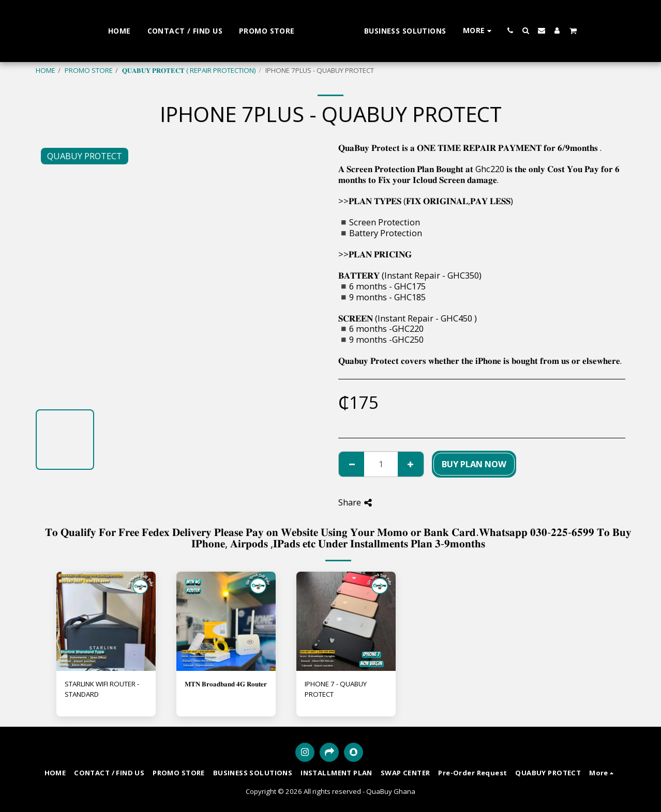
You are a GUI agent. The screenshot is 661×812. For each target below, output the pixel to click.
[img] (106, 621)
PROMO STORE (89, 70)
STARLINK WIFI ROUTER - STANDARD (102, 689)
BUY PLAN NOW (474, 464)
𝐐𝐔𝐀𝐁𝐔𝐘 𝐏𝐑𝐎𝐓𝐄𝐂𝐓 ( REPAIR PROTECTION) (189, 70)
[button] (540, 30)
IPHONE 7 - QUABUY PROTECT (336, 689)
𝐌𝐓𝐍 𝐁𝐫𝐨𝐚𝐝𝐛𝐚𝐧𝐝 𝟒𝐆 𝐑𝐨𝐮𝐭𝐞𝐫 (226, 684)
